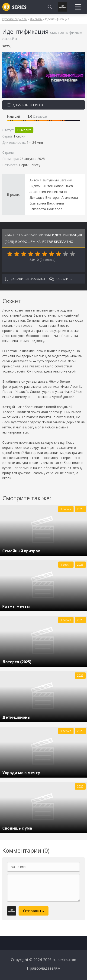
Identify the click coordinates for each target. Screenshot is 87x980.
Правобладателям (44, 968)
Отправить (34, 911)
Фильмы (36, 19)
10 (73, 254)
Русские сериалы (15, 19)
